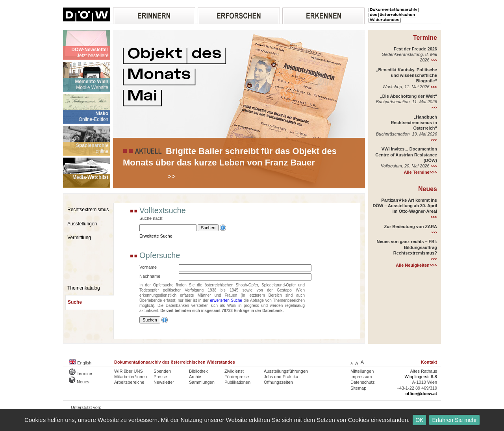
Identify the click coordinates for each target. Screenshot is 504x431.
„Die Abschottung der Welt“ (409, 96)
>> (171, 176)
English (80, 363)
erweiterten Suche (226, 300)
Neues (428, 189)
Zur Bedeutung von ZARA (411, 227)
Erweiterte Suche (156, 236)
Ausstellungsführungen (286, 371)
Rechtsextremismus (88, 210)
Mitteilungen (362, 371)
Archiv (195, 377)
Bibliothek (198, 371)
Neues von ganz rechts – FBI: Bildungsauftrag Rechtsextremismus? (407, 247)
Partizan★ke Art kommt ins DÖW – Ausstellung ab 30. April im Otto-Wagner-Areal (405, 206)
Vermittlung (79, 238)
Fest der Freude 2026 (415, 49)
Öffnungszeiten (278, 382)
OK (419, 420)
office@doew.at (421, 394)
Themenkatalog (84, 288)
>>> (434, 60)
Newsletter (164, 382)
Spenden (162, 371)
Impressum (361, 377)
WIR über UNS (129, 371)
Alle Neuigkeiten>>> (416, 265)
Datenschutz (362, 382)
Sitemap (358, 388)
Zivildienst (234, 371)
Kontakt (429, 362)
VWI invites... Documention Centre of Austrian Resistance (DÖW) (406, 155)
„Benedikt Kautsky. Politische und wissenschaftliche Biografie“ (407, 75)
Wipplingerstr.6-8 (421, 377)
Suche (75, 302)
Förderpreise (237, 377)
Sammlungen (202, 382)
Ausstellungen (82, 224)
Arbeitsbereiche (129, 382)
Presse (160, 377)
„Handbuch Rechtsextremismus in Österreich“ (414, 123)
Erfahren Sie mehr (454, 420)
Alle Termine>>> (421, 172)
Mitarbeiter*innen (131, 377)
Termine (425, 38)
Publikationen (237, 382)
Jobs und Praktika (281, 377)
